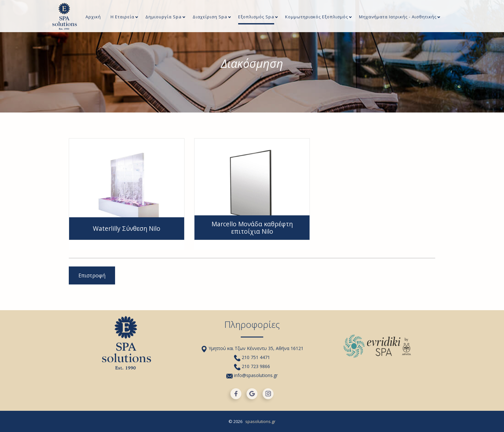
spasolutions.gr (260, 421)
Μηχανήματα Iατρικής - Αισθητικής (398, 17)
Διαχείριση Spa (210, 17)
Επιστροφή (92, 275)
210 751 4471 (252, 357)
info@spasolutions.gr (252, 375)
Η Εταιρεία (122, 17)
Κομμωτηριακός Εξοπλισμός (317, 17)
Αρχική (93, 17)
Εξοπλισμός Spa (256, 17)
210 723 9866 (252, 366)
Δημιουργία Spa (163, 17)
